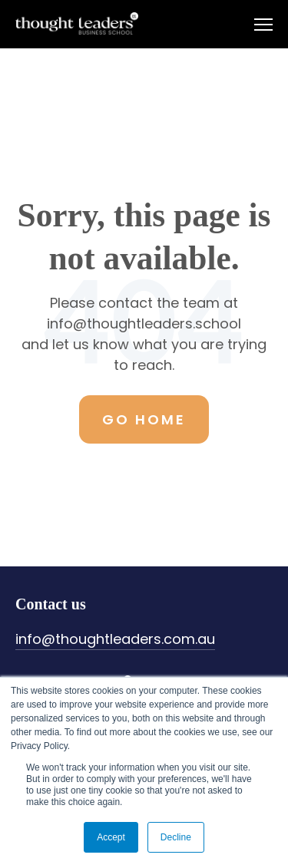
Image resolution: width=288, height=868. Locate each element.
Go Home (144, 419)
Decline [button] (176, 837)
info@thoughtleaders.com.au (115, 639)
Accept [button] (111, 837)
